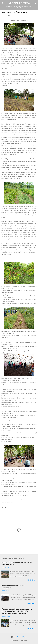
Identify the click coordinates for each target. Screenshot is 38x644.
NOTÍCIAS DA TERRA (19, 3)
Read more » (32, 580)
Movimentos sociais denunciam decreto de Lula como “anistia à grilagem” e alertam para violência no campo (17, 611)
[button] (35, 13)
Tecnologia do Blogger (19, 637)
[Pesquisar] (35, 4)
